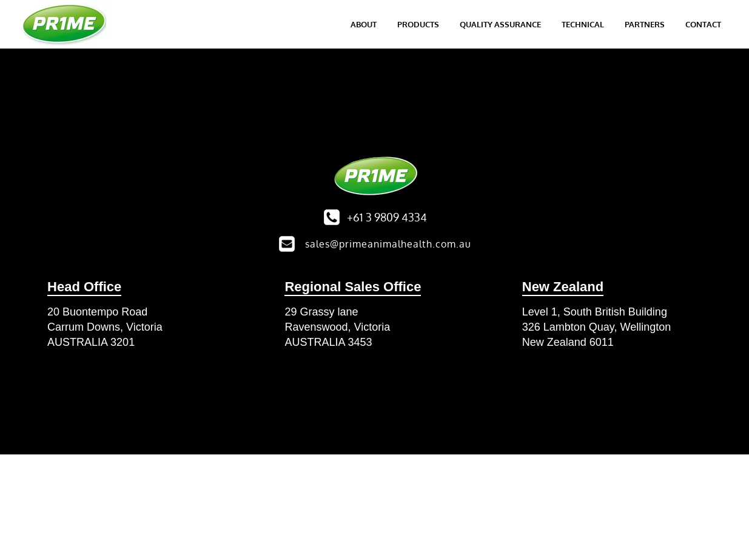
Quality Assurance (500, 24)
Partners (645, 24)
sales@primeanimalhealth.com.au (388, 244)
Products (418, 24)
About (364, 24)
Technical (583, 24)
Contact (703, 24)
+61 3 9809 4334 (387, 217)
